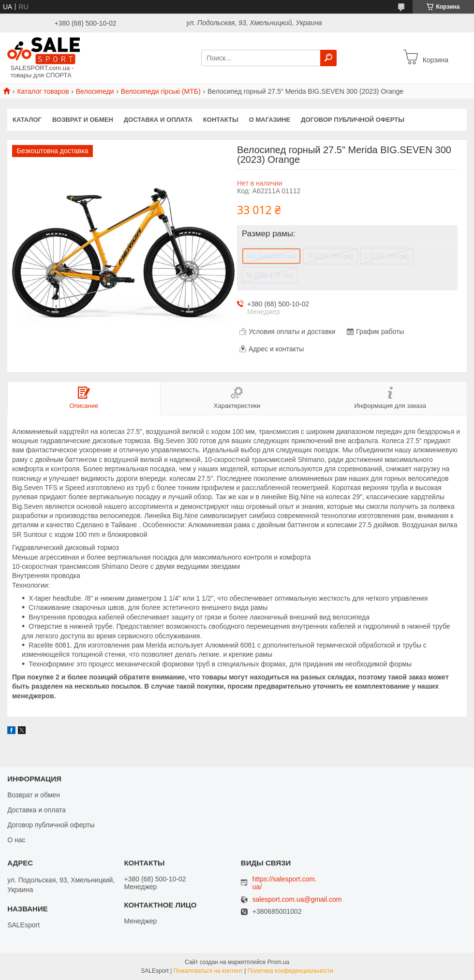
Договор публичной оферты (353, 120)
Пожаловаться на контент (208, 971)
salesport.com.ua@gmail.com (297, 900)
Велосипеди (95, 91)
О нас (16, 840)
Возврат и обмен (83, 120)
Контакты (221, 120)
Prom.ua (278, 962)
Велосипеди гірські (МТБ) (161, 91)
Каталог (27, 120)
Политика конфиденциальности (290, 971)
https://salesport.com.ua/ (285, 883)
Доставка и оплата (158, 120)
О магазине (270, 120)
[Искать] (328, 58)
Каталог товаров (43, 91)
